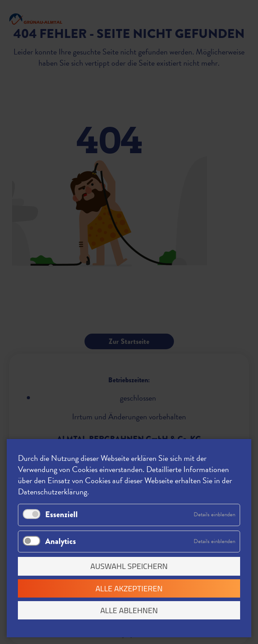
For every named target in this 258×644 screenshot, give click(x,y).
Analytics (61, 541)
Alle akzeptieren (129, 588)
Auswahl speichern (129, 566)
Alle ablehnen (129, 610)
